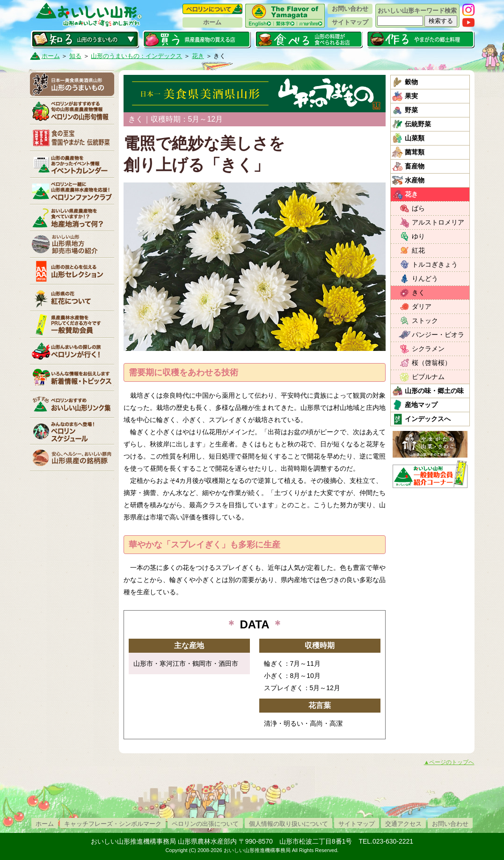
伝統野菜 (418, 124)
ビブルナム (428, 377)
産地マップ (421, 405)
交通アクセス (403, 824)
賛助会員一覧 (72, 324)
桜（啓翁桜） (431, 363)
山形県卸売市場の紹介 (72, 244)
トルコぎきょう (435, 264)
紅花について (72, 298)
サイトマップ (350, 22)
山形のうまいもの (72, 84)
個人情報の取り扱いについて (289, 824)
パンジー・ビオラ (438, 335)
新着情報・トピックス (72, 378)
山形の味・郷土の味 (434, 391)
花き (198, 56)
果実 (411, 96)
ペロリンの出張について (205, 824)
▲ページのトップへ (449, 762)
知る (85, 39)
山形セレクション (72, 271)
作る (420, 39)
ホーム (212, 22)
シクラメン (428, 349)
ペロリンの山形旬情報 (72, 111)
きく (418, 292)
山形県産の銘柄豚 (72, 458)
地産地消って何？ (72, 218)
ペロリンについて (212, 9)
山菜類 (415, 138)
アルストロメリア (438, 222)
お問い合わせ (350, 9)
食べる (309, 39)
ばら (418, 208)
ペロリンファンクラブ (72, 191)
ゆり (418, 236)
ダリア (422, 306)
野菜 (411, 110)
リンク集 (72, 404)
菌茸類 (415, 152)
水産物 (415, 180)
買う (197, 39)
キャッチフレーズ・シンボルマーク (113, 824)
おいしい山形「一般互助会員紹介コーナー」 (431, 474)
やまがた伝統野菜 (72, 138)
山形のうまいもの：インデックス (136, 56)
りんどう (425, 278)
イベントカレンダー (72, 164)
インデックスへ (428, 419)
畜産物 (415, 166)
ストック (425, 321)
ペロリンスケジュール (72, 431)
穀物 (411, 82)
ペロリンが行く (72, 351)
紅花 (418, 250)
